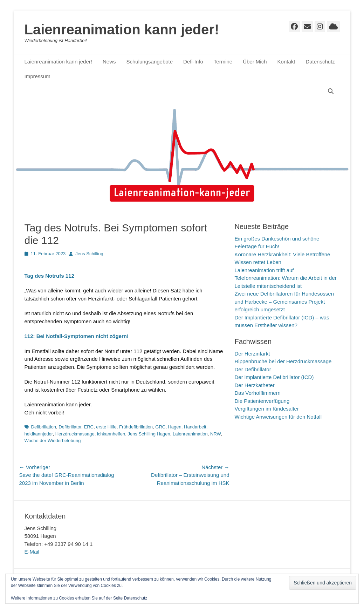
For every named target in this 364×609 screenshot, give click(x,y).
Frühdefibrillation (136, 427)
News (109, 62)
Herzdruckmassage (75, 434)
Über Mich (255, 62)
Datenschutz (320, 62)
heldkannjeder (39, 434)
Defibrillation (44, 427)
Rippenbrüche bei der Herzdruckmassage (283, 361)
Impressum (37, 76)
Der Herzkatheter (255, 385)
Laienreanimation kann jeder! (122, 29)
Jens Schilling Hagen (149, 434)
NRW (215, 434)
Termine (223, 62)
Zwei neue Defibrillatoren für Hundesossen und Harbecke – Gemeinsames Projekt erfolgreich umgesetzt (284, 302)
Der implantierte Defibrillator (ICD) (274, 377)
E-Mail (32, 552)
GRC (160, 427)
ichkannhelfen (111, 434)
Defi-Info (193, 62)
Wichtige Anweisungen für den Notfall (278, 417)
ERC (89, 427)
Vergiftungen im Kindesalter (267, 409)
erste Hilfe (106, 427)
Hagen (174, 427)
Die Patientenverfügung (262, 401)
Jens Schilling (89, 254)
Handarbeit (195, 427)
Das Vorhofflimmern (258, 393)
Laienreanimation (190, 434)
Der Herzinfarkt (252, 354)
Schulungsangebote (149, 62)
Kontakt (286, 62)
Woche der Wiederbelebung (53, 441)
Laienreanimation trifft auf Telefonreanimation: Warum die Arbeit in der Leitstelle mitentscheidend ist (286, 278)
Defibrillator (70, 427)
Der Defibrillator (253, 369)
